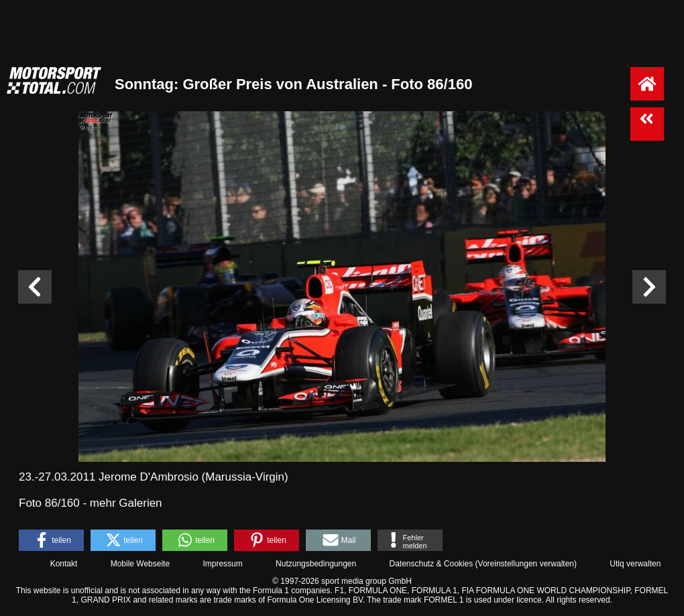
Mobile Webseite (140, 564)
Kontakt (64, 564)
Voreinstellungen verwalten (526, 564)
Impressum (222, 564)
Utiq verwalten (635, 564)
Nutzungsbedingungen (316, 564)
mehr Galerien (126, 503)
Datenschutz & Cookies (431, 564)
